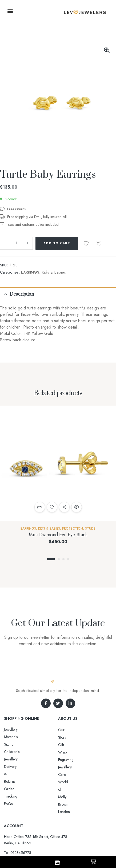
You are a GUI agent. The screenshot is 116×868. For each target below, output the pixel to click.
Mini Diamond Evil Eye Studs (58, 535)
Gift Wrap (66, 737)
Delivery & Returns (18, 744)
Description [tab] (22, 294)
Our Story (66, 730)
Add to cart (57, 243)
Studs (90, 529)
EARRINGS (30, 272)
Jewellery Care (69, 752)
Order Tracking (16, 752)
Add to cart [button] (40, 507)
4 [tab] (68, 559)
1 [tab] (51, 559)
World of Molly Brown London (82, 760)
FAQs (8, 759)
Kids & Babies (54, 272)
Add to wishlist (86, 243)
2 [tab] (59, 559)
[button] (10, 11)
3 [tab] (63, 559)
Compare (98, 243)
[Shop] (57, 863)
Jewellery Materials (18, 729)
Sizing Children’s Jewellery (24, 737)
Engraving (66, 745)
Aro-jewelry (56, 837)
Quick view (77, 507)
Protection (73, 529)
